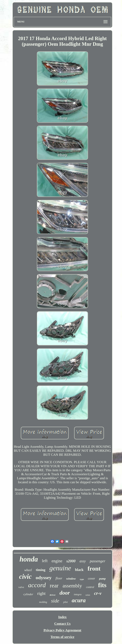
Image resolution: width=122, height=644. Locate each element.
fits (102, 585)
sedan (88, 595)
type (82, 579)
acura (79, 600)
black (79, 570)
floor (59, 578)
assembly (72, 586)
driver (52, 595)
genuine (60, 568)
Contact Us (63, 624)
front (94, 568)
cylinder (28, 594)
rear (54, 586)
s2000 (71, 561)
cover (92, 578)
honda (29, 559)
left (45, 561)
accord (37, 585)
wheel (28, 570)
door (65, 593)
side (55, 601)
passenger (98, 561)
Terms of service (62, 637)
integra (78, 594)
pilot (65, 602)
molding (43, 602)
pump (102, 579)
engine (57, 561)
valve (21, 587)
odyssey (44, 578)
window (71, 579)
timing (41, 570)
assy (83, 561)
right (41, 593)
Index (62, 617)
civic (25, 577)
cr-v (98, 593)
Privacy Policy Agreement (62, 630)
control (90, 587)
